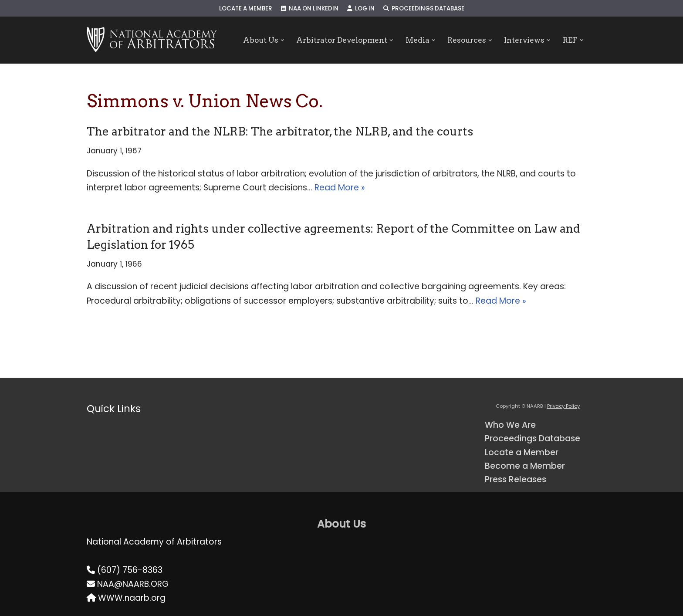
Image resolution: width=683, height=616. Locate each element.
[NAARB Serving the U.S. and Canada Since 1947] (152, 40)
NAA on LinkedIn (310, 8)
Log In (361, 8)
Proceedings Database (424, 8)
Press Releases (516, 479)
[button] (282, 40)
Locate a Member (246, 8)
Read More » (340, 188)
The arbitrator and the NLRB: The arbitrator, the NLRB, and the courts (280, 131)
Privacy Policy (563, 406)
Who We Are (510, 425)
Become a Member (525, 466)
